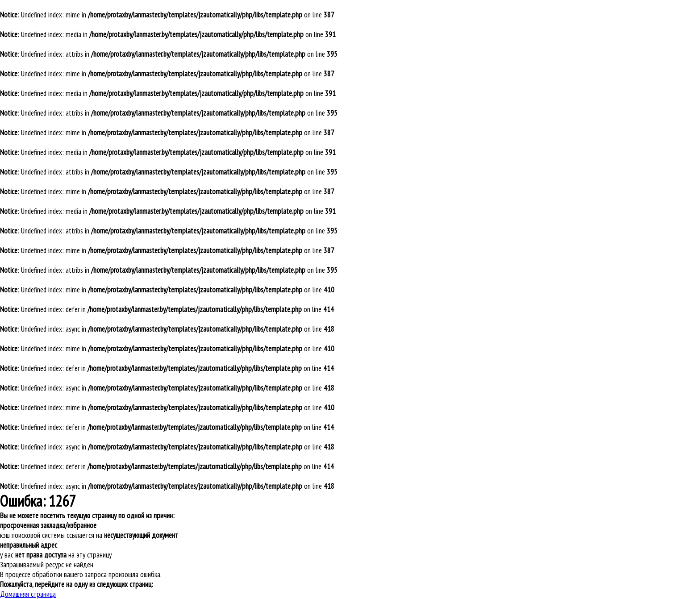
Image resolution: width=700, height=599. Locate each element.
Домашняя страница (28, 594)
